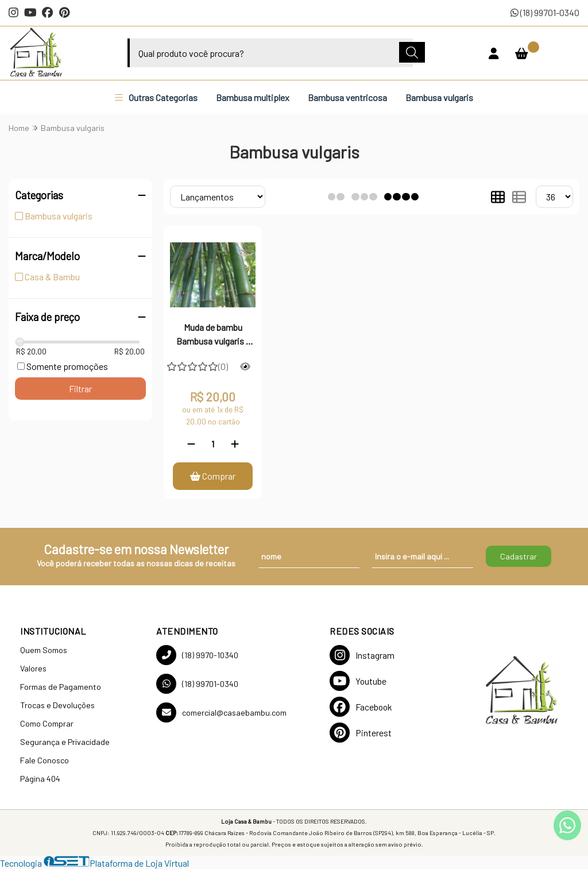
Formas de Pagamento (61, 687)
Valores (33, 668)
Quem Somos (44, 650)
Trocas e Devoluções (57, 705)
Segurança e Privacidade (65, 742)
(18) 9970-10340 (197, 655)
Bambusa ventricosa (347, 97)
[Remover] (191, 444)
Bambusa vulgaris (439, 97)
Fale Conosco (45, 760)
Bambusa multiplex (253, 97)
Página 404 (40, 779)
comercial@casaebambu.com (221, 712)
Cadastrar (519, 556)
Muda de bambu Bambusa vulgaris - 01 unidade (213, 335)
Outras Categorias (156, 97)
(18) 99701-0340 (545, 12)
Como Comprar (47, 723)
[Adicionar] (235, 444)
